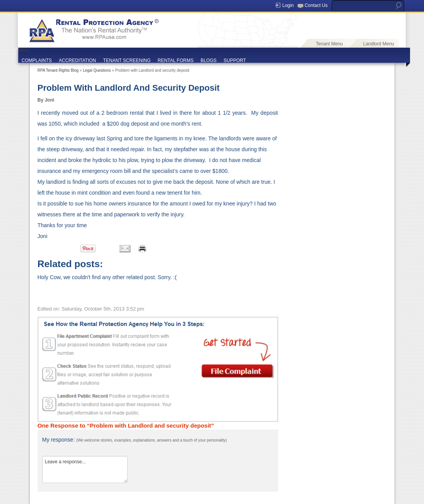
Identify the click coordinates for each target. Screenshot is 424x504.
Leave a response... (85, 469)
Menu (24, 50)
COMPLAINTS (37, 60)
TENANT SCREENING (127, 60)
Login (288, 5)
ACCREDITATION (78, 60)
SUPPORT (235, 60)
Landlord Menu (379, 44)
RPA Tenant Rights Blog (58, 70)
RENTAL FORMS (176, 60)
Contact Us (316, 5)
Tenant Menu (329, 44)
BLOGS (209, 60)
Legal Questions (97, 70)
